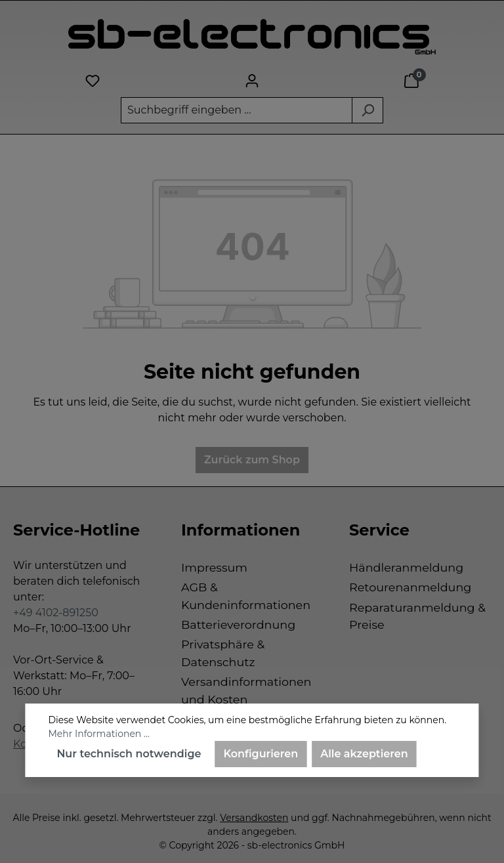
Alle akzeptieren (364, 754)
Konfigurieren (261, 754)
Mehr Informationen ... (98, 734)
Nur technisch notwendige (129, 754)
